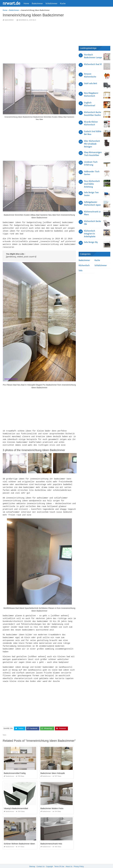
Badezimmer (37, 3)
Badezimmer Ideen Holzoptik (53, 766)
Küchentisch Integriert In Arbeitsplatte (90, 234)
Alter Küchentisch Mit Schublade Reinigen (92, 144)
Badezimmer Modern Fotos (52, 802)
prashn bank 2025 (67, 863)
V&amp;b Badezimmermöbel (16, 802)
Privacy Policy (79, 860)
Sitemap (32, 860)
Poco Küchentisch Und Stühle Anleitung (92, 184)
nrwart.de (11, 3)
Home (26, 3)
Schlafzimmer (51, 3)
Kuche (63, 3)
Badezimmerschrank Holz (51, 837)
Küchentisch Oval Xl (93, 64)
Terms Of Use (59, 860)
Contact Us (41, 860)
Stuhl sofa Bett (91, 83)
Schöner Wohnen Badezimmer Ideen (19, 837)
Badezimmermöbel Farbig (15, 766)
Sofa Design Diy (91, 242)
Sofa (81, 271)
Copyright (49, 860)
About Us (69, 860)
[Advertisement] (39, 42)
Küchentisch (84, 265)
